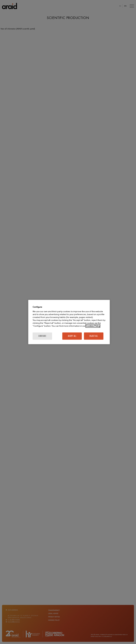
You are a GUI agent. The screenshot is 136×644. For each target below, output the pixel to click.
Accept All (72, 336)
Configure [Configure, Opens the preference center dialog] (42, 336)
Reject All (94, 336)
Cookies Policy (93, 326)
